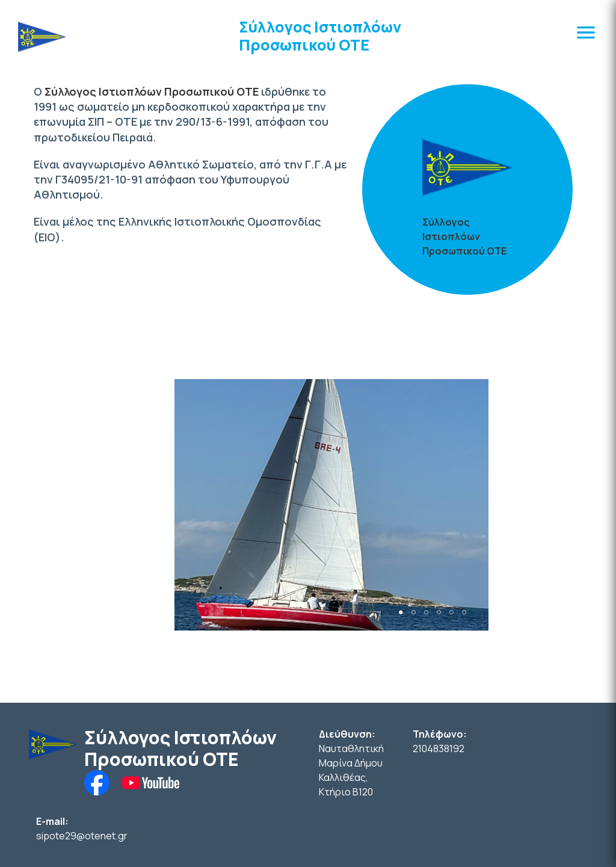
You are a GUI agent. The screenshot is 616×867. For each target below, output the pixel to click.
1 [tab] (401, 612)
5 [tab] (451, 612)
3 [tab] (426, 612)
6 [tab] (464, 612)
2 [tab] (414, 612)
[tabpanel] (332, 505)
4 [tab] (439, 612)
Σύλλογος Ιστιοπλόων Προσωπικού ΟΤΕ (320, 36)
